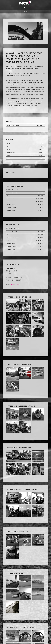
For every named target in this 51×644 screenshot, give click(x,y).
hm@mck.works (15, 275)
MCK (25, 3)
